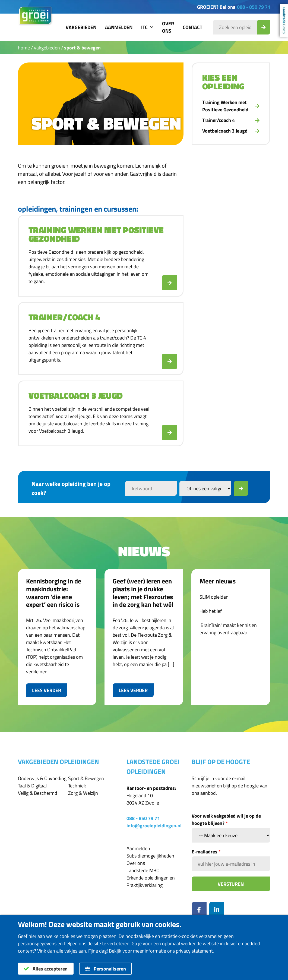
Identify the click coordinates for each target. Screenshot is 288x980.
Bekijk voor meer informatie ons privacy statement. (161, 951)
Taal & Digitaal (32, 786)
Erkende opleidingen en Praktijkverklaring (151, 881)
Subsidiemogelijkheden (150, 856)
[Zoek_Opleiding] (264, 27)
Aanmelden (119, 27)
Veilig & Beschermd (38, 793)
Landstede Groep (284, 20)
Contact (192, 27)
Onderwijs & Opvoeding (42, 778)
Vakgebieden (81, 27)
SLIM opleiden (214, 597)
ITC (147, 27)
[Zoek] (241, 488)
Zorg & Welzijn (83, 793)
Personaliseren (105, 969)
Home (24, 48)
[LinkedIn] (217, 910)
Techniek (77, 786)
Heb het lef (211, 611)
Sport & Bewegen (82, 48)
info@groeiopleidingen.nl (154, 826)
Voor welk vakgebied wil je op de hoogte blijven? (226, 819)
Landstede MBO (143, 870)
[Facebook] (199, 910)
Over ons (168, 27)
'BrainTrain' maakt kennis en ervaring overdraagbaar (228, 629)
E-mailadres (206, 852)
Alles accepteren (46, 969)
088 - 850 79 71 (254, 7)
